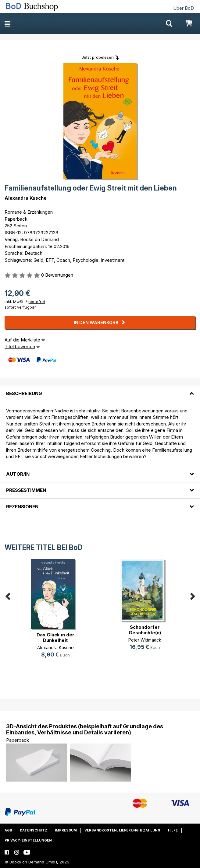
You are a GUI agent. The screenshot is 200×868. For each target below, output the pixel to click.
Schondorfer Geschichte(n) (145, 630)
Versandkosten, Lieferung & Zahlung (122, 830)
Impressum (66, 830)
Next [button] (192, 595)
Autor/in (18, 474)
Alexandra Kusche (26, 198)
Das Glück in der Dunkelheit (55, 637)
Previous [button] (8, 595)
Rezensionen (22, 507)
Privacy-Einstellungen (28, 840)
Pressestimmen (26, 490)
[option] (55, 613)
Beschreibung (24, 393)
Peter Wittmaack (145, 640)
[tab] (100, 390)
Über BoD (184, 8)
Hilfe (173, 830)
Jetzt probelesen (98, 57)
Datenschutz (34, 830)
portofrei (37, 302)
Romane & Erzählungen (29, 212)
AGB (8, 830)
